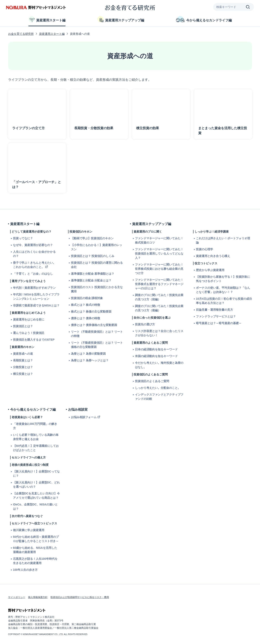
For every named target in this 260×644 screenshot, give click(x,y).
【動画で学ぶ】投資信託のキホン (92, 238)
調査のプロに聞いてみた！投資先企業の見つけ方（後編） (159, 308)
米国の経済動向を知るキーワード (156, 356)
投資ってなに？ (23, 238)
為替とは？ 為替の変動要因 (88, 354)
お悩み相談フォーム (84, 417)
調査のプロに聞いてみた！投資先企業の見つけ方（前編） (159, 297)
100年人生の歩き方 (25, 570)
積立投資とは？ (23, 374)
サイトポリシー (17, 597)
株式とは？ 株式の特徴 (86, 305)
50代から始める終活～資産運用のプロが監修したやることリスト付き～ (36, 539)
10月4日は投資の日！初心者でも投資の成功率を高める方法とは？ (224, 301)
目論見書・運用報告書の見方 (214, 310)
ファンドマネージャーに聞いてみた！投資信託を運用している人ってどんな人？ (159, 254)
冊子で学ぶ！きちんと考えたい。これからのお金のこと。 (34, 265)
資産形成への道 (23, 354)
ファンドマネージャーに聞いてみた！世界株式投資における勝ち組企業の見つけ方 (159, 269)
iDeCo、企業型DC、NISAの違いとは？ (35, 507)
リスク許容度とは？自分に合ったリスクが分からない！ (159, 333)
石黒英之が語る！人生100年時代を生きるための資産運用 (35, 561)
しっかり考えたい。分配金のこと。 (158, 388)
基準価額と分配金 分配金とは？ (91, 280)
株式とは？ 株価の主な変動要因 (91, 312)
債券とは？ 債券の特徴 (86, 318)
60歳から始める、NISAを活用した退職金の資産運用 (35, 550)
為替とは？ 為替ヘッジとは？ (90, 360)
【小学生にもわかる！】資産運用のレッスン (97, 247)
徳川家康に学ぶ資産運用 (29, 530)
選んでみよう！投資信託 (29, 333)
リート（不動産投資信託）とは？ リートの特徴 (97, 334)
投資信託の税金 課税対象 (87, 298)
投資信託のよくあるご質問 (152, 381)
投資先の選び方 (145, 324)
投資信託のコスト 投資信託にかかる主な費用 (97, 289)
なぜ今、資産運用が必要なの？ (33, 245)
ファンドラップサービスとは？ (216, 316)
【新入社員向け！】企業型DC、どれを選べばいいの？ (36, 485)
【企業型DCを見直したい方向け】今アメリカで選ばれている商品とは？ (36, 496)
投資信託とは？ (23, 326)
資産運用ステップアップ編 (121, 19)
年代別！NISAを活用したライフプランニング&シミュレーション (36, 297)
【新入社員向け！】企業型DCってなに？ (36, 474)
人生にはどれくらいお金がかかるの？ (34, 254)
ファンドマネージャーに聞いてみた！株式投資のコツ (159, 240)
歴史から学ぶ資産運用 (210, 270)
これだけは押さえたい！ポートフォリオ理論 (223, 240)
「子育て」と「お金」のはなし (33, 274)
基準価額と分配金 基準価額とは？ (93, 274)
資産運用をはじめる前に (29, 319)
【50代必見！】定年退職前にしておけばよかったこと (36, 448)
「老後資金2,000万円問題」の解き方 (35, 426)
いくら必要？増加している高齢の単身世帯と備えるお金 (36, 437)
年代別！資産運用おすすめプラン (34, 288)
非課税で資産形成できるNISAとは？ (36, 305)
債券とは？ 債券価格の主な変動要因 (94, 325)
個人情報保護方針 (38, 597)
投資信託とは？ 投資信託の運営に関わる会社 (97, 265)
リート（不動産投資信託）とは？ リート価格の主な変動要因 (97, 345)
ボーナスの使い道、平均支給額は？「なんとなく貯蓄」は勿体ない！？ (223, 290)
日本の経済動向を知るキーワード (156, 349)
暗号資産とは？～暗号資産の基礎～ (219, 323)
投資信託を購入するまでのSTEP (34, 340)
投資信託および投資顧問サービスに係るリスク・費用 (80, 597)
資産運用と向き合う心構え (213, 256)
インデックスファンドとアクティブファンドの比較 (159, 397)
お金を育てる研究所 (21, 34)
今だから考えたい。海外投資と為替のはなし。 (159, 365)
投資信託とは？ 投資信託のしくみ (93, 256)
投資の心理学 (205, 249)
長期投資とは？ (23, 360)
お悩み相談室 (78, 409)
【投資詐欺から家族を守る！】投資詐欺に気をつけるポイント (223, 279)
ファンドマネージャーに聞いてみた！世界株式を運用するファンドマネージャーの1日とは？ (159, 284)
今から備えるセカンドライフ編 (204, 19)
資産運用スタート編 (47, 19)
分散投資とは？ (23, 367)
